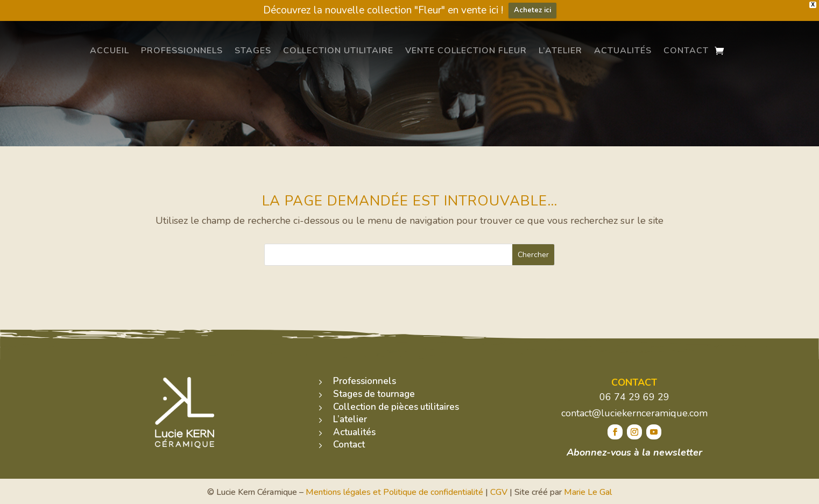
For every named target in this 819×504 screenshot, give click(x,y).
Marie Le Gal (588, 492)
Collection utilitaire (338, 51)
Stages (253, 51)
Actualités (623, 51)
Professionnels (182, 51)
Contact (686, 51)
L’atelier (560, 51)
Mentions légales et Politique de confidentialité (394, 492)
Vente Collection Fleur (466, 51)
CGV (499, 492)
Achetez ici (532, 10)
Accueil (110, 51)
